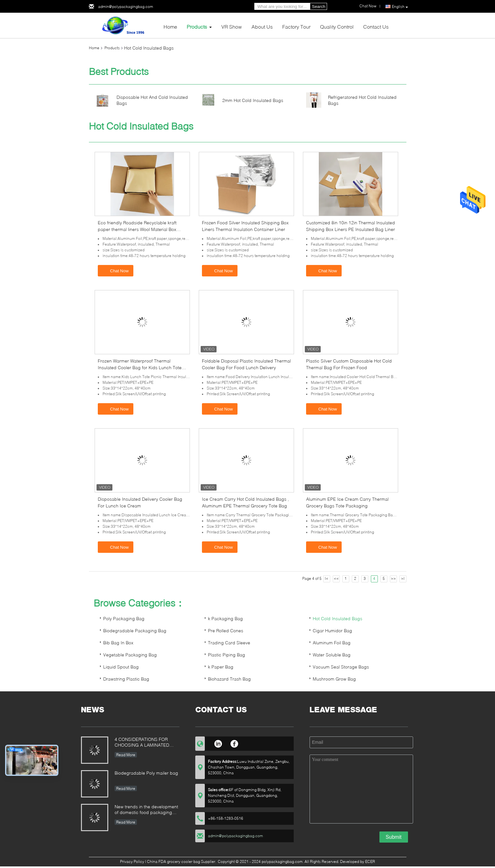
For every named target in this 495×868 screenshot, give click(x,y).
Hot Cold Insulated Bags (338, 618)
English (400, 7)
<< (336, 578)
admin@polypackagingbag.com (126, 7)
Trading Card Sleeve (229, 643)
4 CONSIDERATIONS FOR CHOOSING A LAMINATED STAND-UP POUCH (142, 743)
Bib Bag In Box (118, 643)
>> (393, 578)
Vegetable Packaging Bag (130, 655)
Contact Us (376, 27)
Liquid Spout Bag (121, 667)
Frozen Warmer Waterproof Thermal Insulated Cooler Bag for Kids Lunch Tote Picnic (140, 367)
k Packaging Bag (225, 618)
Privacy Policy (132, 861)
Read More (126, 755)
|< (327, 578)
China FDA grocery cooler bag (174, 861)
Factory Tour (296, 27)
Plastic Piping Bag (227, 655)
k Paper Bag (221, 667)
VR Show (232, 27)
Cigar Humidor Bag (332, 631)
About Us (262, 27)
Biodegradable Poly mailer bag (146, 773)
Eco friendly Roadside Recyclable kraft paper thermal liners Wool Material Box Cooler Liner (137, 229)
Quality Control (337, 27)
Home (170, 27)
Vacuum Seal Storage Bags (341, 667)
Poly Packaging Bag (124, 618)
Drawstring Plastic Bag (126, 679)
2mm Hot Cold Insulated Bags (253, 100)
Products (197, 27)
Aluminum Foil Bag (332, 643)
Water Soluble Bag (332, 655)
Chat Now (116, 270)
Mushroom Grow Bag (334, 679)
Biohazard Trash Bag (229, 679)
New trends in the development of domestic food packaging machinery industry (146, 810)
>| (403, 578)
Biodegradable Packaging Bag (135, 631)
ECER (370, 861)
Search (319, 7)
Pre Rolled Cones (226, 631)
